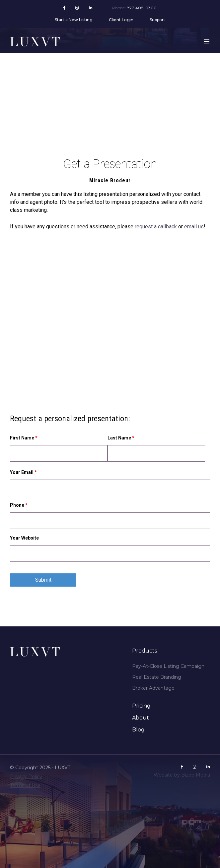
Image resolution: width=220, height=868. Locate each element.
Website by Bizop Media (182, 775)
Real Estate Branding (157, 677)
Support (157, 20)
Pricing (141, 706)
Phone (19, 505)
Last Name (121, 438)
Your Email (23, 472)
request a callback (156, 227)
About (141, 718)
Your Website (24, 538)
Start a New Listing (74, 20)
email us (194, 227)
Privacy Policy (26, 777)
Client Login (121, 20)
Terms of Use (25, 785)
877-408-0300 (142, 8)
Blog (138, 730)
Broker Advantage (153, 688)
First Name (24, 438)
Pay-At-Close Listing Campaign (168, 666)
